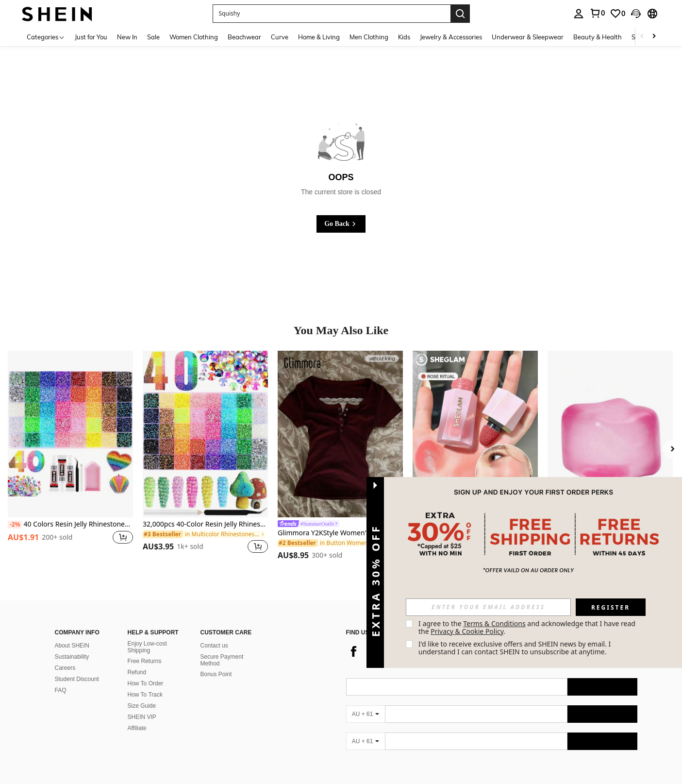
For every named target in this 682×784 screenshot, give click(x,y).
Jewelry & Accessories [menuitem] (451, 37)
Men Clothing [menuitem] (369, 37)
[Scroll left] (642, 37)
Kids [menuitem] (404, 37)
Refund (137, 672)
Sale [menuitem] (153, 37)
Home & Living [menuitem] (319, 37)
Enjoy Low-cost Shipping (147, 647)
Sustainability (72, 657)
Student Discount (77, 679)
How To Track (145, 695)
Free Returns (145, 661)
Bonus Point (216, 674)
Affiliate (137, 728)
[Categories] (46, 37)
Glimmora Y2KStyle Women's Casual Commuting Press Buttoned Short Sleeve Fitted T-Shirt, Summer (340, 533)
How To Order (146, 683)
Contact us (214, 646)
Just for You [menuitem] (91, 37)
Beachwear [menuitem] (244, 37)
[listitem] (70, 458)
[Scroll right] (654, 37)
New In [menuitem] (127, 37)
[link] (597, 13)
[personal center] (579, 14)
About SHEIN (72, 646)
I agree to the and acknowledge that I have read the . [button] (528, 627)
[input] (488, 607)
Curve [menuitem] (280, 37)
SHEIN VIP (142, 717)
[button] (332, 14)
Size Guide (142, 706)
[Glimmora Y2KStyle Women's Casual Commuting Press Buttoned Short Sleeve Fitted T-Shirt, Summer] (340, 434)
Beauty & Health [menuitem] (598, 37)
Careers (65, 668)
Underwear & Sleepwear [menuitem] (528, 37)
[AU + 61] (366, 714)
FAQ (61, 690)
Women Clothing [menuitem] (194, 37)
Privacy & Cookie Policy (467, 631)
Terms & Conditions (494, 623)
